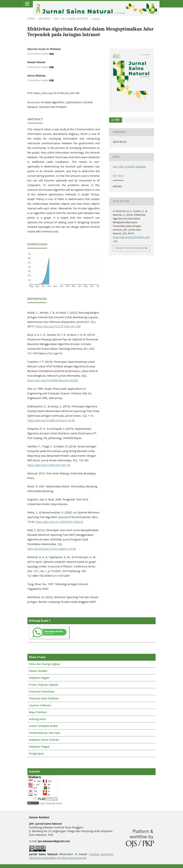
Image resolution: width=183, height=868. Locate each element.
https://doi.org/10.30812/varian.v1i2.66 (51, 420)
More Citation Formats (131, 248)
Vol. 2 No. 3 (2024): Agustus (71, 19)
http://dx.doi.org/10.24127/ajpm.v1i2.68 (52, 549)
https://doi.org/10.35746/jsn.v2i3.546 (56, 93)
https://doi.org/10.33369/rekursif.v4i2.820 (53, 380)
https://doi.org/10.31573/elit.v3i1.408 (58, 326)
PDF (117, 120)
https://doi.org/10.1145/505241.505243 (59, 522)
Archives (44, 19)
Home (31, 19)
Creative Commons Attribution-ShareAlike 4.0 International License (71, 856)
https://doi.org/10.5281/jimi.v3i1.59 (49, 465)
